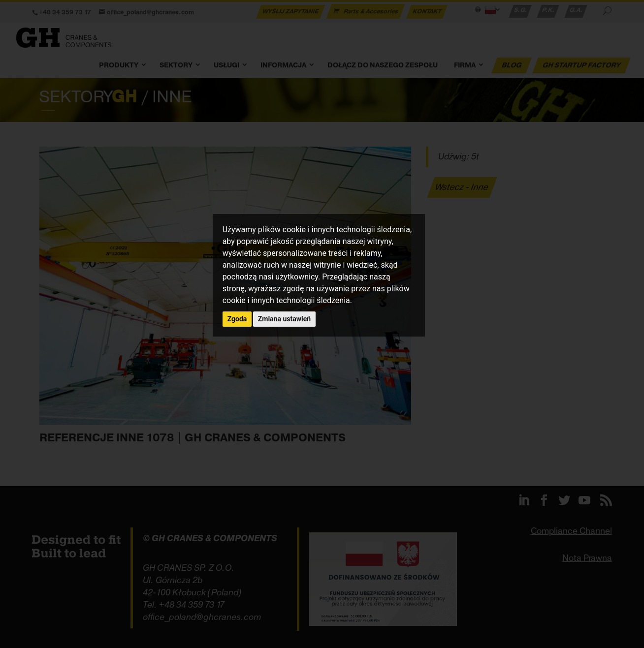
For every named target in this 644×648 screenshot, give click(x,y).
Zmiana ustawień (284, 319)
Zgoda (237, 319)
